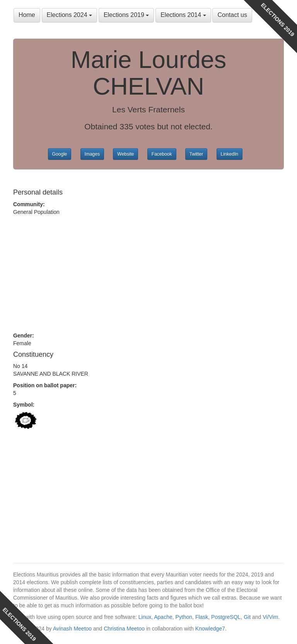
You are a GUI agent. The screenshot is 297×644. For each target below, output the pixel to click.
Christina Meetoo (124, 629)
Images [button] (92, 154)
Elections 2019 (126, 15)
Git (247, 617)
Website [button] (125, 154)
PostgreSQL (226, 617)
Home (27, 15)
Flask (202, 617)
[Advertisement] (148, 274)
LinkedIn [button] (230, 154)
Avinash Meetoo (72, 629)
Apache (163, 617)
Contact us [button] (232, 15)
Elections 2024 (69, 15)
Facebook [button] (162, 154)
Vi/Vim (270, 617)
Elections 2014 (183, 15)
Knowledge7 (210, 629)
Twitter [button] (196, 154)
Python (184, 617)
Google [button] (60, 154)
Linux (145, 617)
